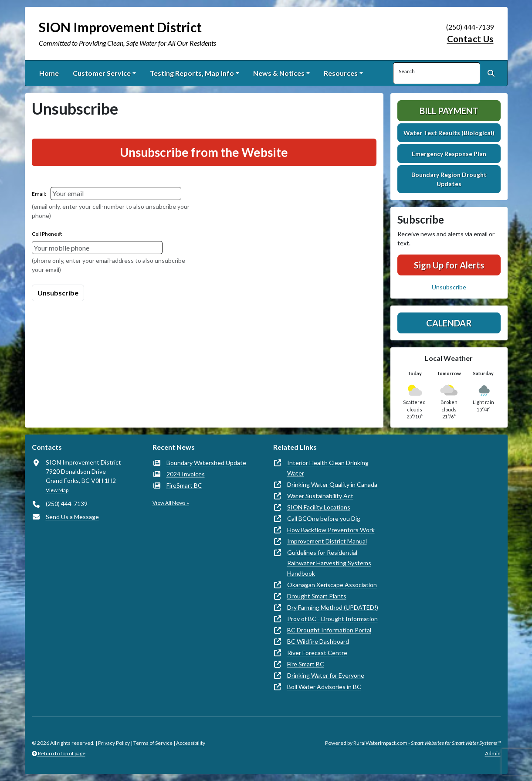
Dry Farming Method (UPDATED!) (333, 607)
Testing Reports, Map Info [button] (192, 73)
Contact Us (470, 39)
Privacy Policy (114, 743)
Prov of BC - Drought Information (332, 619)
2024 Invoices (186, 474)
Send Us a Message (72, 517)
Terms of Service (153, 743)
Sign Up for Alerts (449, 265)
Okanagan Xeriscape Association (332, 585)
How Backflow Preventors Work (331, 530)
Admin (493, 753)
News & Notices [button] (279, 73)
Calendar (449, 323)
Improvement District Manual (327, 541)
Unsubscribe (449, 287)
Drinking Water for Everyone (326, 675)
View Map (57, 490)
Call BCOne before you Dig (324, 518)
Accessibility (191, 743)
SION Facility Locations (319, 507)
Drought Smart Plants (317, 596)
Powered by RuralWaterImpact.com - (413, 743)
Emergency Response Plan (449, 154)
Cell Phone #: (47, 234)
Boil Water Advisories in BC (324, 687)
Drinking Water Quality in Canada (332, 484)
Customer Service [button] (102, 73)
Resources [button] (341, 73)
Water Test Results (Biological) (449, 133)
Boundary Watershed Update (206, 463)
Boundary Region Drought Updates (449, 179)
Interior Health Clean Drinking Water (328, 468)
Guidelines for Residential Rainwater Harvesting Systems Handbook (329, 563)
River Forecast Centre (317, 653)
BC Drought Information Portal (329, 630)
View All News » (171, 503)
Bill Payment (449, 111)
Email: (39, 194)
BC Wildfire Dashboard (318, 641)
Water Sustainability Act (320, 496)
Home (49, 73)
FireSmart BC (184, 485)
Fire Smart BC (306, 664)
